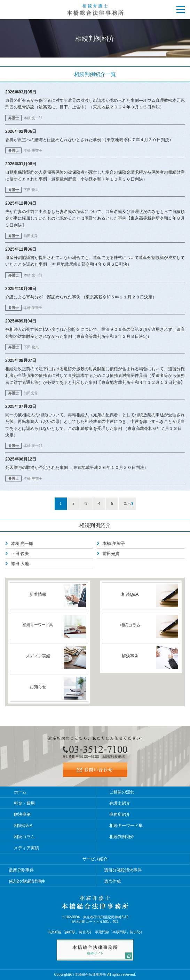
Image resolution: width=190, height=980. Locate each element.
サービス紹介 (95, 859)
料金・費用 (24, 803)
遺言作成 (112, 881)
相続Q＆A (23, 826)
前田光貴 (111, 554)
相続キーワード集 (126, 826)
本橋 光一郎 (22, 544)
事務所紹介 (120, 814)
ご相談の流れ (122, 792)
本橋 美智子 (114, 544)
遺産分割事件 (21, 870)
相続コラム (24, 837)
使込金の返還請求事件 (26, 881)
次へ (127, 504)
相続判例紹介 (95, 525)
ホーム (20, 792)
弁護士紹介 (120, 803)
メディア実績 (26, 848)
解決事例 (22, 814)
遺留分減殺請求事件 (123, 870)
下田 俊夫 (20, 554)
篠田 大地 (20, 564)
